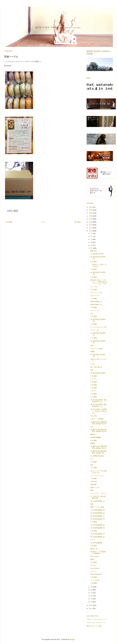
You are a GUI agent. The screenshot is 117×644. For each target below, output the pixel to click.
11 (92, 236)
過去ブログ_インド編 (94, 626)
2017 (91, 219)
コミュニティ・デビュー (99, 493)
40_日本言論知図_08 (97, 513)
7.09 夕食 (94, 481)
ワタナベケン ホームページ (96, 623)
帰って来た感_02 (96, 367)
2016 (91, 222)
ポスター (93, 565)
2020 (91, 210)
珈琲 (92, 490)
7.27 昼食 (94, 290)
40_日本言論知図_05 (97, 525)
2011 (91, 608)
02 (92, 599)
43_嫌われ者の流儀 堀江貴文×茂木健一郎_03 (99, 431)
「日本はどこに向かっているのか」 (99, 265)
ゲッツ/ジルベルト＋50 (98, 327)
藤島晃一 (93, 434)
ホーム (43, 222)
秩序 (92, 346)
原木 (92, 465)
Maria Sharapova (96, 574)
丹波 (92, 370)
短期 (92, 504)
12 (92, 233)
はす (92, 313)
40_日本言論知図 (96, 543)
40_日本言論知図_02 (97, 537)
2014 (91, 228)
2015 (91, 225)
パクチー (93, 391)
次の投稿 (9, 222)
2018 (91, 216)
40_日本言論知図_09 (97, 510)
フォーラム (94, 287)
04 (92, 593)
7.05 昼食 (94, 546)
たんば (93, 364)
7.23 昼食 (94, 316)
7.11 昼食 (94, 468)
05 (92, 590)
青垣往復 (93, 484)
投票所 (93, 352)
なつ (92, 459)
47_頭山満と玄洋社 (97, 254)
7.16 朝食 (94, 394)
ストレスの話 (95, 580)
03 (92, 596)
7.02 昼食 (94, 577)
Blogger (72, 639)
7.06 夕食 (94, 531)
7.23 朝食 (94, 324)
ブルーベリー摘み (96, 349)
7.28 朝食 (94, 277)
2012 (91, 605)
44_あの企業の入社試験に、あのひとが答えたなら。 (99, 411)
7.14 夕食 (94, 416)
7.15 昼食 (94, 397)
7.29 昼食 (94, 269)
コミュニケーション (97, 476)
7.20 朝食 (94, 376)
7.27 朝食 (94, 299)
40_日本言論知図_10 (97, 501)
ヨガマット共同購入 (97, 419)
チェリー (93, 571)
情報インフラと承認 (97, 507)
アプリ (93, 540)
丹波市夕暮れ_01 (96, 305)
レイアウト (94, 379)
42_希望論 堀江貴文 (97, 456)
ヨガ (92, 427)
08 (92, 245)
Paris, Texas (94, 556)
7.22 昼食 (94, 338)
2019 (91, 213)
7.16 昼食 (94, 388)
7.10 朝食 (94, 479)
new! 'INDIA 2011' (93, 616)
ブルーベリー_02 (96, 293)
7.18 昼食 (94, 385)
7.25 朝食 (94, 307)
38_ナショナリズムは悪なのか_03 (98, 472)
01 (92, 602)
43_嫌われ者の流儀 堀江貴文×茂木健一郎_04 (99, 423)
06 (92, 587)
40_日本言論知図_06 (97, 519)
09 (92, 242)
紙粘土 (93, 559)
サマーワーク (95, 310)
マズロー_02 (95, 330)
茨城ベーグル (95, 487)
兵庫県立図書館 (96, 437)
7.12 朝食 (94, 440)
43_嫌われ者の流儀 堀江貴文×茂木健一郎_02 (99, 447)
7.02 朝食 (94, 583)
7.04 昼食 (94, 562)
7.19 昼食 (94, 382)
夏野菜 (93, 443)
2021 (91, 207)
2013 (91, 231)
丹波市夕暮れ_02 (96, 301)
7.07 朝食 (94, 522)
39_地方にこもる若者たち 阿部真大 (98, 553)
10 (92, 239)
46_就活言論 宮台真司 (98, 373)
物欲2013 (94, 251)
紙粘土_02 (94, 549)
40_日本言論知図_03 (97, 534)
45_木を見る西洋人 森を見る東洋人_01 (99, 405)
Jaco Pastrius (95, 568)
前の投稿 (78, 222)
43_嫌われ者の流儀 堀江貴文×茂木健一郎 (99, 452)
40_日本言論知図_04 (97, 528)
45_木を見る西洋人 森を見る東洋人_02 (99, 401)
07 (92, 248)
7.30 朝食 (94, 262)
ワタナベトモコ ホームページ (97, 619)
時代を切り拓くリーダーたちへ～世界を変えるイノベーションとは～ (99, 282)
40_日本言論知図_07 (97, 516)
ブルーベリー (95, 296)
